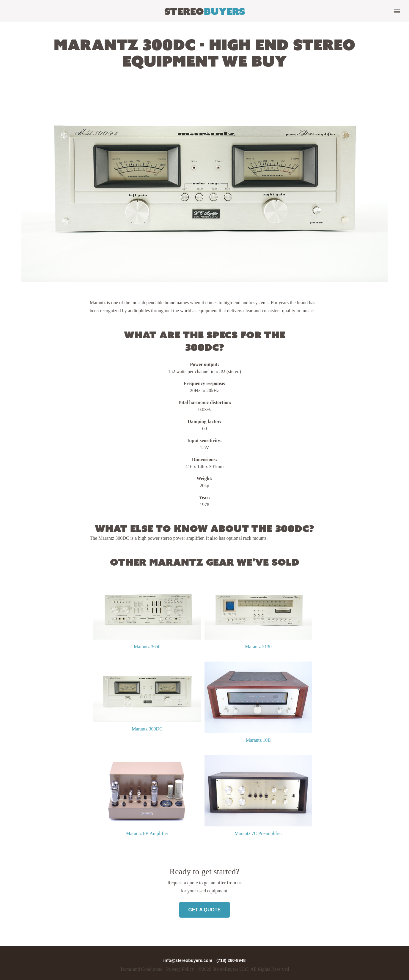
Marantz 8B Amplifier (147, 833)
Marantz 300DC (147, 729)
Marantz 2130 (258, 647)
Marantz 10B (258, 740)
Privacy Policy (180, 969)
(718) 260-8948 (231, 960)
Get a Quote (204, 910)
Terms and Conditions (141, 969)
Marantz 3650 (147, 647)
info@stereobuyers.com (188, 960)
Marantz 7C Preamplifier (258, 833)
